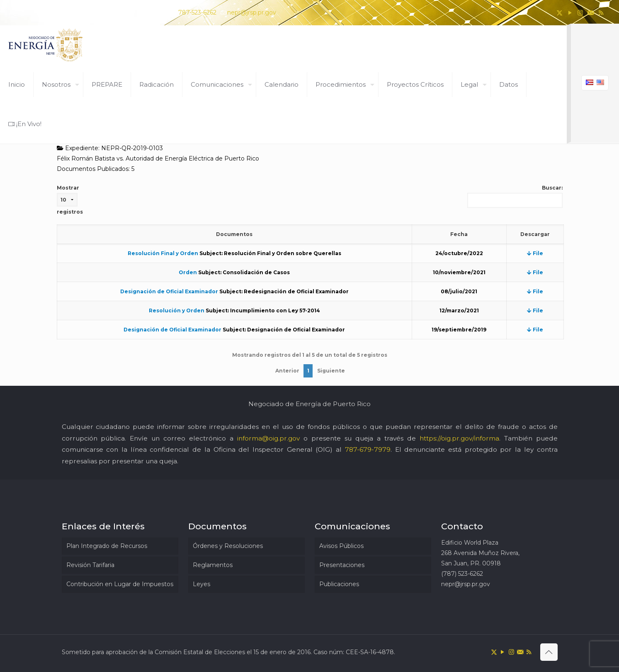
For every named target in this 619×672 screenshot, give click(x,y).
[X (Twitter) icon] (560, 13)
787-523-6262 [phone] (197, 12)
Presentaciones (342, 565)
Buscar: (515, 196)
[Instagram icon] (580, 13)
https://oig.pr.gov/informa (459, 438)
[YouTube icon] (570, 13)
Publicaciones (339, 584)
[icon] (591, 13)
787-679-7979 (368, 449)
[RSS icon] (601, 13)
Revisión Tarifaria (90, 565)
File (535, 253)
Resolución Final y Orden (163, 253)
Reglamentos (213, 565)
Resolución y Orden (177, 310)
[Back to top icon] (549, 652)
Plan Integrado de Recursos (107, 546)
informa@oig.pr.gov (268, 438)
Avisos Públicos (341, 546)
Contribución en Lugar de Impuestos (120, 584)
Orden (188, 272)
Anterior (287, 371)
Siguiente (331, 371)
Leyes (201, 584)
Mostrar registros (70, 200)
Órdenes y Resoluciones (228, 546)
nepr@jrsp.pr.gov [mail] (252, 12)
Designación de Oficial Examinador (169, 291)
